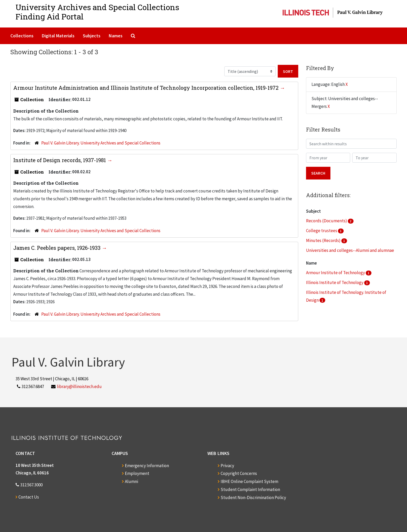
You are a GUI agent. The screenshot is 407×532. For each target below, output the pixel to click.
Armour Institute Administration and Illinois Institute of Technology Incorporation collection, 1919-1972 (147, 88)
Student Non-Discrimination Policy (253, 498)
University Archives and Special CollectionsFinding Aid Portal (97, 12)
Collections (22, 36)
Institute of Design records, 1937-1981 (60, 160)
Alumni (131, 481)
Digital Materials (58, 36)
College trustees (322, 231)
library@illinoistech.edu (79, 386)
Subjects (92, 36)
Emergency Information (147, 466)
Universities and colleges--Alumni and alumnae (350, 250)
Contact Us (29, 497)
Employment (137, 473)
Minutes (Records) (324, 240)
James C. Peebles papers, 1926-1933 (57, 248)
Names (116, 36)
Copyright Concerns (239, 473)
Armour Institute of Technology (336, 273)
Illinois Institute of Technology (335, 282)
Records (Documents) (327, 221)
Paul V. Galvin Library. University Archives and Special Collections (101, 143)
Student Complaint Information (250, 489)
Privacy (227, 466)
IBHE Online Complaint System (249, 481)
